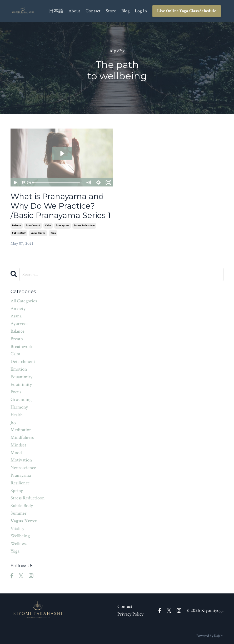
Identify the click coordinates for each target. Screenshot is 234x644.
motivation (21, 460)
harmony (19, 407)
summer (19, 513)
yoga (53, 233)
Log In (141, 11)
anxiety (18, 309)
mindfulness (22, 437)
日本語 (56, 11)
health (17, 415)
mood (16, 453)
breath (17, 339)
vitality (17, 529)
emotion (19, 369)
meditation (21, 430)
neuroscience (23, 468)
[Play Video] (15, 183)
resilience (20, 483)
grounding (21, 399)
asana (16, 316)
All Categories (24, 301)
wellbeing (20, 536)
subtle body (19, 233)
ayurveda (19, 324)
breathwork (33, 226)
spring (17, 491)
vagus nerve (38, 233)
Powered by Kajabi (210, 636)
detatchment (23, 362)
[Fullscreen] (108, 183)
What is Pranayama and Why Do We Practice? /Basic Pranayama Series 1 (61, 206)
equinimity (21, 384)
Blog (125, 11)
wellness (19, 544)
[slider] (57, 183)
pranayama (63, 226)
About (74, 11)
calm (48, 226)
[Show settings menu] (98, 183)
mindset (18, 445)
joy (13, 422)
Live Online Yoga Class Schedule (187, 11)
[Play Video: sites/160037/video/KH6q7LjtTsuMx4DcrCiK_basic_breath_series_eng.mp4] (62, 153)
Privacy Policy (130, 614)
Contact (93, 11)
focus (16, 392)
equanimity (21, 377)
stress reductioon (84, 226)
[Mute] (88, 183)
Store (111, 11)
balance (17, 226)
